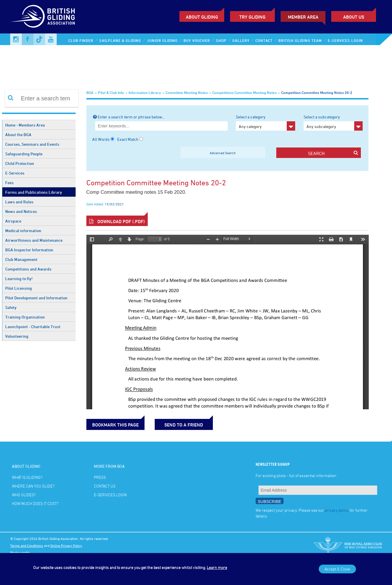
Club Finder (81, 40)
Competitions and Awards (28, 269)
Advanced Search (223, 153)
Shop (221, 40)
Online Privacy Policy (66, 545)
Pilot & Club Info (111, 93)
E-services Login (345, 40)
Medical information (23, 231)
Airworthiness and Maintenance (34, 240)
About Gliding (202, 17)
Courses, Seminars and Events (32, 144)
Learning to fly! (19, 279)
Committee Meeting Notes (187, 93)
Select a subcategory (333, 122)
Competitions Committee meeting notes (244, 93)
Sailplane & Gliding (120, 40)
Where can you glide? (33, 486)
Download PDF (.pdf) (117, 221)
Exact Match (128, 139)
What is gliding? (27, 477)
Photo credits (20, 552)
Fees (9, 183)
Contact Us (105, 486)
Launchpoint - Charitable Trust (33, 327)
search (333, 153)
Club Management (21, 259)
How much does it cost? (35, 503)
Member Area (303, 17)
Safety (11, 307)
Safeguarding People (24, 154)
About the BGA (18, 135)
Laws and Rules (19, 202)
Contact (264, 40)
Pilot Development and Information (36, 298)
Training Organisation (25, 317)
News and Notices (21, 211)
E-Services (15, 173)
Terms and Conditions (27, 545)
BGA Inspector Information (29, 250)
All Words (101, 139)
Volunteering (17, 336)
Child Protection (20, 163)
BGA (90, 93)
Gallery (241, 40)
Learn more (217, 567)
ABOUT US (354, 17)
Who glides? (24, 495)
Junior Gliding (162, 40)
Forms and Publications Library (34, 192)
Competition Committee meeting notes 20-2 (317, 93)
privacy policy (337, 510)
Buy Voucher (197, 40)
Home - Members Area (25, 125)
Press (100, 477)
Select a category (265, 122)
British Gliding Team (300, 40)
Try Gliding (252, 17)
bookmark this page (115, 425)
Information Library (145, 93)
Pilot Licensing (19, 288)
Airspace (13, 221)
